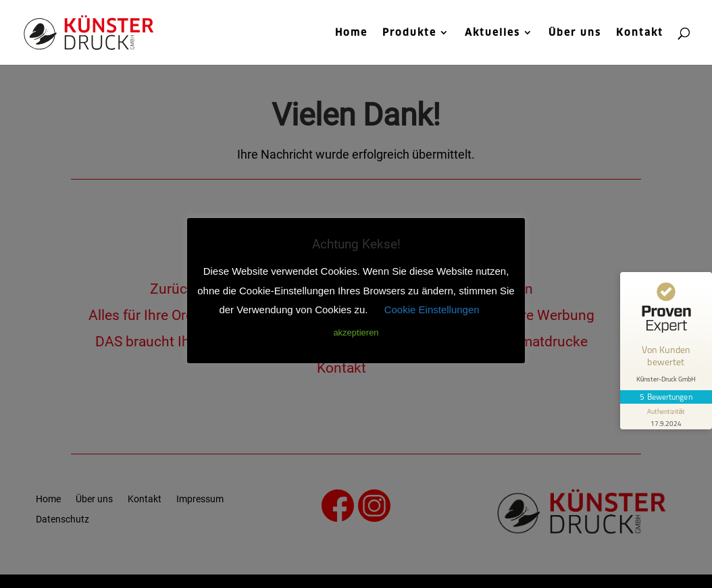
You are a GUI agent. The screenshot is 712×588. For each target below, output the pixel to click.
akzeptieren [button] (356, 332)
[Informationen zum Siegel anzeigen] (666, 417)
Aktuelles (492, 33)
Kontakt (640, 33)
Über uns (575, 33)
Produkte (409, 33)
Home (351, 33)
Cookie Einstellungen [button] (432, 310)
